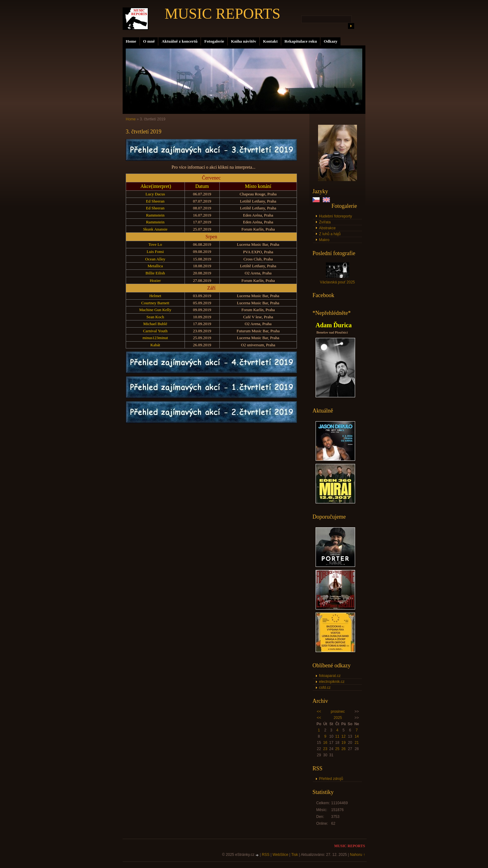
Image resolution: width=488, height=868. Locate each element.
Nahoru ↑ (357, 855)
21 (357, 743)
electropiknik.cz (332, 682)
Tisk (295, 855)
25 (337, 749)
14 (357, 736)
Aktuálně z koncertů (179, 41)
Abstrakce (327, 228)
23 (325, 749)
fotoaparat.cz (330, 676)
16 (325, 743)
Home (131, 41)
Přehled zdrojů (331, 779)
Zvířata (325, 222)
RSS (266, 855)
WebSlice (280, 855)
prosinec (338, 712)
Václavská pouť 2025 (338, 282)
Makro (324, 240)
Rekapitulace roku (301, 41)
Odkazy (331, 41)
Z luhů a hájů (330, 234)
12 (343, 736)
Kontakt (270, 41)
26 (343, 749)
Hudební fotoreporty (335, 216)
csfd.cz (325, 688)
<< (319, 712)
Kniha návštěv (244, 41)
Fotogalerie (214, 41)
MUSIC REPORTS (223, 14)
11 (337, 736)
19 (343, 743)
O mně (149, 41)
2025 (338, 718)
